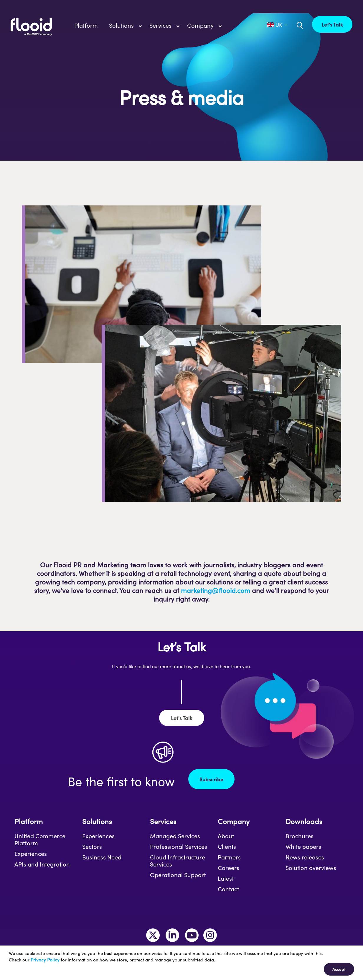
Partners (229, 857)
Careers (228, 868)
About (226, 836)
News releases (305, 857)
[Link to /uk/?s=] (299, 25)
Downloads (304, 821)
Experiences (31, 854)
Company (234, 821)
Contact (228, 889)
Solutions (97, 821)
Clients (227, 846)
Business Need (102, 857)
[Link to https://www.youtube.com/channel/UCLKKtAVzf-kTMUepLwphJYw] (192, 935)
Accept (339, 969)
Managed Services (175, 836)
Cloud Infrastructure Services (178, 861)
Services (163, 821)
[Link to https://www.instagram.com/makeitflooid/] (210, 935)
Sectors (92, 846)
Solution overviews (311, 868)
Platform (29, 821)
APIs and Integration (42, 864)
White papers (303, 846)
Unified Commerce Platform (40, 839)
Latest (226, 878)
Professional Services (179, 846)
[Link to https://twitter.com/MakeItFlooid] (153, 935)
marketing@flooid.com (216, 590)
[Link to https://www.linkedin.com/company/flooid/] (172, 935)
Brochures (300, 836)
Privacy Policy (45, 960)
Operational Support (178, 875)
